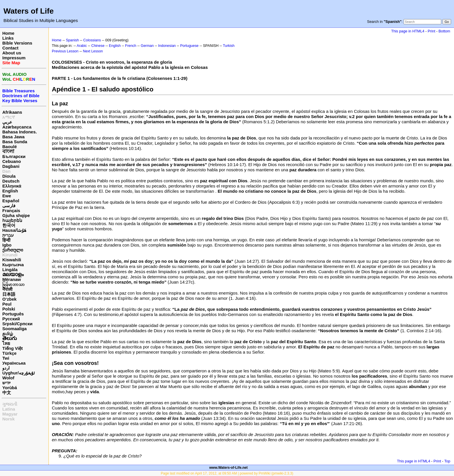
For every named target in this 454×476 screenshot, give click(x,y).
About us (12, 53)
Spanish (72, 40)
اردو (6, 368)
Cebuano (12, 161)
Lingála (10, 270)
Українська (14, 363)
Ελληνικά (12, 186)
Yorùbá (10, 388)
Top (447, 461)
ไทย (6, 343)
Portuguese (189, 46)
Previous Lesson (65, 51)
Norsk (9, 419)
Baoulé (10, 147)
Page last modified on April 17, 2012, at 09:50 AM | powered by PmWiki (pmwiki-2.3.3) (227, 473)
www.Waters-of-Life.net (228, 468)
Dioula (9, 176)
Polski (9, 309)
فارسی (9, 206)
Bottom (444, 31)
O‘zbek (9, 299)
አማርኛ (9, 117)
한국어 (9, 225)
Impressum (14, 58)
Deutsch (11, 181)
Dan (6, 171)
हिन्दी (6, 240)
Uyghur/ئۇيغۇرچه (19, 373)
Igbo (7, 245)
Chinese (98, 46)
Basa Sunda (15, 142)
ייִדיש (6, 383)
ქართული (13, 250)
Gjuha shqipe (16, 215)
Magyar (10, 414)
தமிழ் (8, 333)
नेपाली (7, 289)
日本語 (9, 294)
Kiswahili (12, 260)
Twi (6, 358)
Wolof (8, 378)
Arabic (82, 46)
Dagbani (11, 166)
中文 (7, 393)
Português (13, 314)
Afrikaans (12, 112)
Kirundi (10, 255)
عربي (7, 122)
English (10, 191)
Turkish (229, 46)
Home (8, 33)
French (131, 46)
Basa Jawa (13, 137)
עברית (8, 235)
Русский (11, 319)
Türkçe (9, 353)
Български (14, 156)
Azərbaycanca (17, 127)
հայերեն (12, 220)
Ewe (7, 196)
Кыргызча (13, 265)
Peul (7, 304)
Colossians (92, 40)
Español (11, 201)
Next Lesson (93, 51)
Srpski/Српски (17, 324)
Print (431, 31)
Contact (10, 48)
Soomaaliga (14, 329)
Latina (9, 409)
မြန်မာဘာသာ (13, 284)
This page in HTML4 (408, 31)
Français (11, 211)
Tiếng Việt (12, 348)
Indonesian (167, 46)
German (147, 46)
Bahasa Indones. (20, 132)
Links (8, 38)
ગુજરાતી (10, 404)
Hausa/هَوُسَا (14, 230)
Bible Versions (17, 43)
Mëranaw (12, 279)
